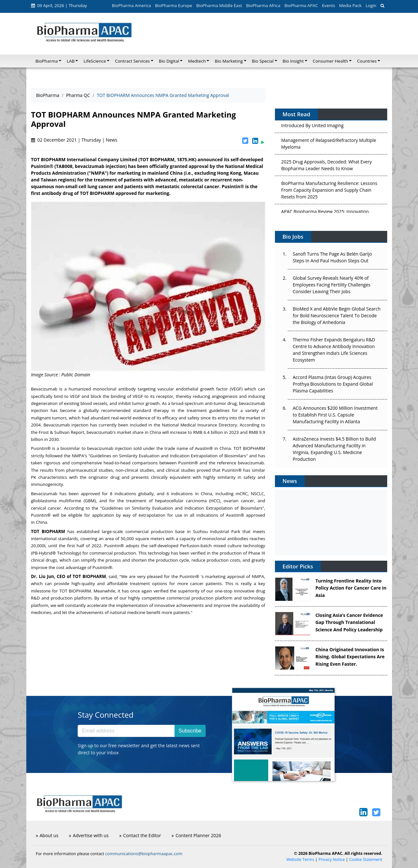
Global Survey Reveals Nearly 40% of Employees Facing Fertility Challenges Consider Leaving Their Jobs (332, 285)
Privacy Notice (332, 859)
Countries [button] (367, 61)
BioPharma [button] (47, 61)
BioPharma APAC (301, 5)
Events (328, 5)
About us (47, 835)
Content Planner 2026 (196, 835)
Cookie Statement (366, 859)
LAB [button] (71, 61)
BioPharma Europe (174, 5)
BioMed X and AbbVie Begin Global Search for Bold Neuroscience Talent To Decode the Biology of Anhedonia (337, 316)
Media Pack (350, 5)
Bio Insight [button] (293, 61)
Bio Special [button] (263, 61)
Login (371, 5)
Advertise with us (89, 835)
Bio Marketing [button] (229, 61)
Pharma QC (78, 95)
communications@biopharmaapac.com (144, 854)
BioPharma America (132, 5)
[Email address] (126, 731)
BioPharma (48, 95)
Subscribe (190, 731)
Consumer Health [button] (330, 61)
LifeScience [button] (95, 61)
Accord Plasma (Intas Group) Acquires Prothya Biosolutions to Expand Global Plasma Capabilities (333, 384)
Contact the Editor (140, 835)
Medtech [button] (197, 61)
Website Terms (300, 859)
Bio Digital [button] (169, 61)
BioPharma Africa (263, 5)
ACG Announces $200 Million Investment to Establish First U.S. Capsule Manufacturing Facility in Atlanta (335, 415)
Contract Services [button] (132, 61)
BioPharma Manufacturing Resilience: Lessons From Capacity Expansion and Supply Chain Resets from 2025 (329, 192)
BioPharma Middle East (219, 5)
